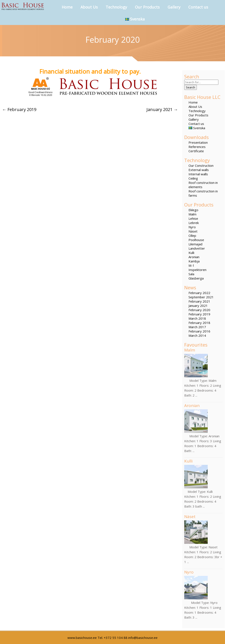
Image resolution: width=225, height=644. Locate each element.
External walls (199, 170)
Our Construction (201, 165)
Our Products (147, 7)
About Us (89, 7)
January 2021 (198, 306)
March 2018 (197, 318)
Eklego (193, 210)
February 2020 (199, 310)
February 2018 (199, 323)
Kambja (194, 261)
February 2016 (199, 331)
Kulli (191, 253)
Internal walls (198, 174)
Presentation (198, 142)
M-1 (191, 265)
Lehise (193, 218)
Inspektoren (197, 270)
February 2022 (199, 293)
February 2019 (199, 314)
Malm (192, 214)
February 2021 (199, 301)
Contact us (198, 7)
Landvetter (197, 248)
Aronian (194, 257)
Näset (193, 231)
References (197, 147)
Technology (116, 7)
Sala (191, 274)
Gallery (174, 7)
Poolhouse (196, 240)
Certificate (196, 151)
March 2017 (197, 327)
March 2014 (197, 335)
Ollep (192, 236)
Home (67, 7)
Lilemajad (195, 244)
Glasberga (196, 278)
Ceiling (193, 178)
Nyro (192, 227)
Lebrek (194, 223)
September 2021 (201, 297)
